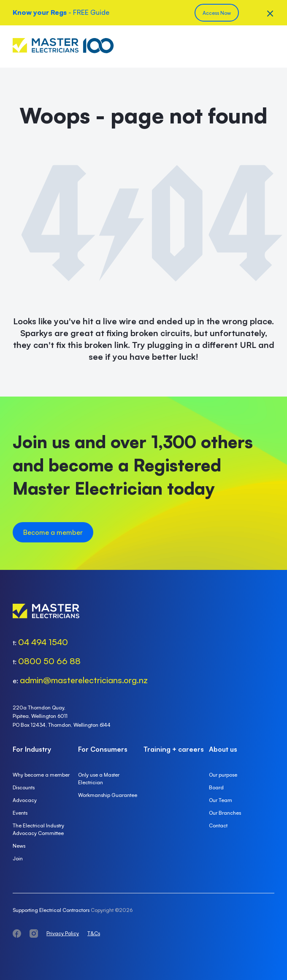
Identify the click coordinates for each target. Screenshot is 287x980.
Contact (218, 825)
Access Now (217, 13)
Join (18, 858)
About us (223, 749)
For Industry (32, 749)
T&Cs (94, 933)
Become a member (53, 532)
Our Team (221, 800)
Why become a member (41, 775)
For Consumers (103, 749)
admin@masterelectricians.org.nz (84, 680)
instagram (34, 933)
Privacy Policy (63, 933)
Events (20, 813)
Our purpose (223, 775)
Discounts (24, 787)
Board (216, 787)
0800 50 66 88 (49, 661)
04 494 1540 (43, 642)
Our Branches (225, 813)
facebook (17, 933)
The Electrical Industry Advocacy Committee (38, 829)
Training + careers (174, 749)
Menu (268, 47)
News (19, 846)
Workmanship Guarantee (108, 795)
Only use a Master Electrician (99, 779)
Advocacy (25, 800)
